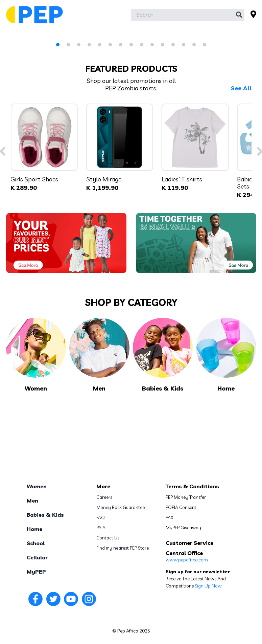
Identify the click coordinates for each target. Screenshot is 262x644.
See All (241, 88)
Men (32, 501)
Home (34, 529)
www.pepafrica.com (187, 560)
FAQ (101, 517)
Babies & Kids (45, 515)
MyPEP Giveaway (183, 528)
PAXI (170, 517)
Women (37, 486)
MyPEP (36, 572)
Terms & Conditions (192, 486)
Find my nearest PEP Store (123, 548)
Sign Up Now (208, 586)
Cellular (37, 557)
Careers (104, 497)
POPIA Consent (181, 507)
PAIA (101, 528)
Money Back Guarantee (121, 507)
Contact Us (108, 538)
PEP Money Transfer (186, 497)
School (36, 543)
